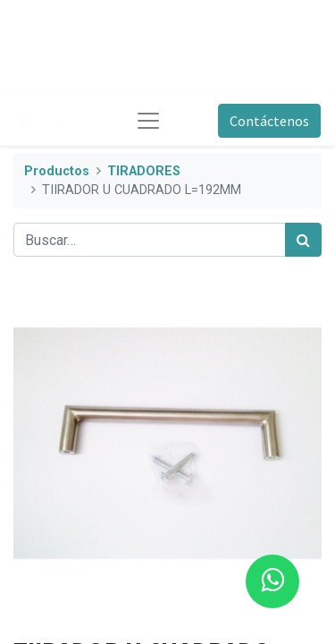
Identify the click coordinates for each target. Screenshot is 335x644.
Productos (57, 171)
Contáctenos (269, 121)
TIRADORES (144, 171)
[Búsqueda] (303, 240)
